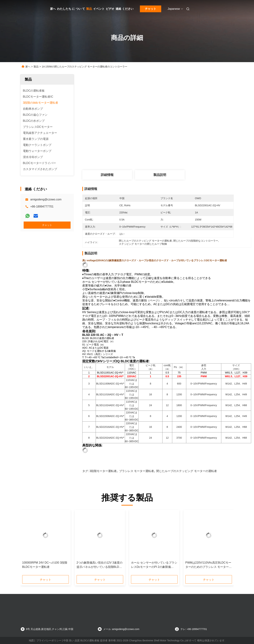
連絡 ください (124, 9)
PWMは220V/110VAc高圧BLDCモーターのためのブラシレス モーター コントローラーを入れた (208, 565)
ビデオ (110, 9)
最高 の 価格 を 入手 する (180, 157)
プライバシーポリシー (49, 640)
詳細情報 (107, 175)
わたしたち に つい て (71, 9)
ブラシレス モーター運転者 (137, 471)
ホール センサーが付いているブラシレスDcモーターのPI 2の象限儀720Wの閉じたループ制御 (154, 565)
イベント (99, 9)
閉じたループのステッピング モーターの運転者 (186, 471)
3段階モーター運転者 (103, 471)
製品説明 (160, 175)
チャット (151, 9)
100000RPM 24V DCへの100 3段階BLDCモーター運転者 (45, 565)
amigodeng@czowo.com (46, 199)
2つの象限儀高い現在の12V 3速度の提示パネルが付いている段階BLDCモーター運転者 (100, 565)
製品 (89, 9)
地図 (31, 640)
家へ (53, 9)
